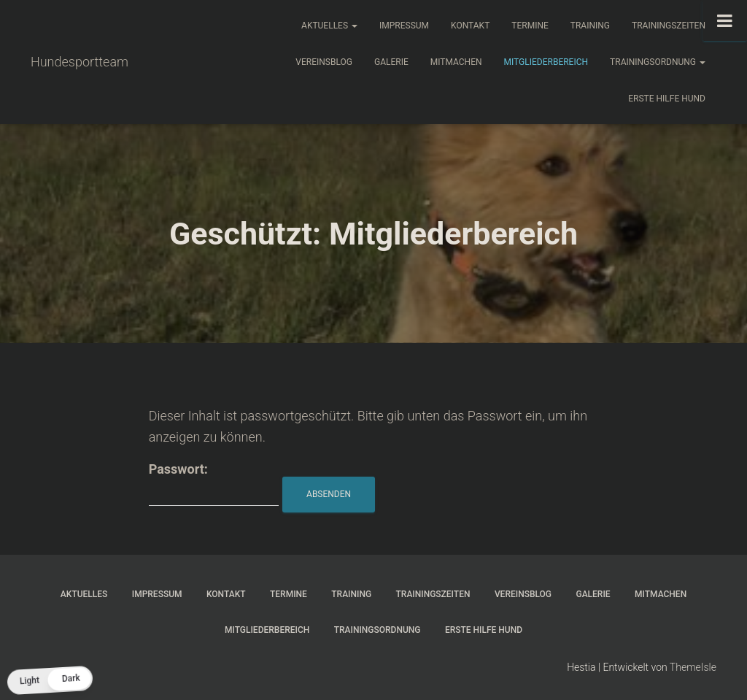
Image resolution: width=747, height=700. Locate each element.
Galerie (391, 62)
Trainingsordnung (658, 62)
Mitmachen (456, 62)
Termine (530, 26)
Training (590, 26)
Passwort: (214, 484)
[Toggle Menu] (725, 20)
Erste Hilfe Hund (667, 99)
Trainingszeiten (669, 26)
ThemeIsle (693, 667)
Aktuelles (329, 26)
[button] (50, 681)
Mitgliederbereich (546, 62)
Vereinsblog (324, 62)
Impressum (404, 26)
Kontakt (470, 26)
